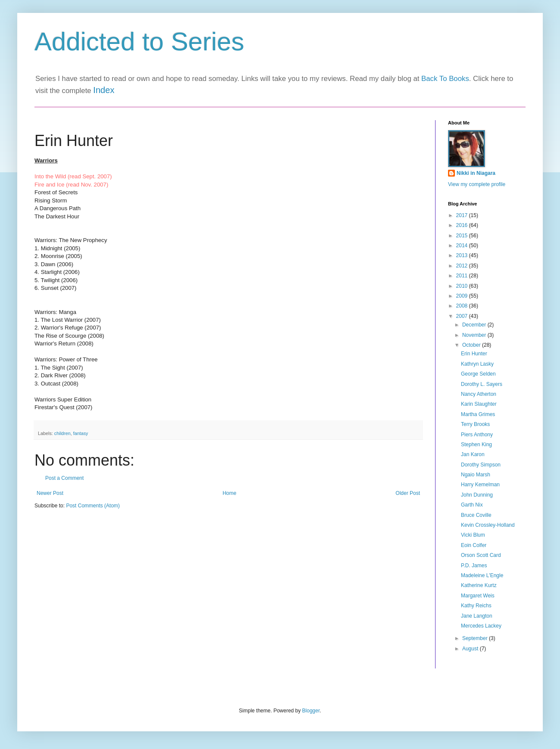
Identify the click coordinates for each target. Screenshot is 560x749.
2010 (463, 286)
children (62, 433)
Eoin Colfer (474, 545)
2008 (463, 306)
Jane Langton (477, 616)
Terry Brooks (475, 424)
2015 (463, 236)
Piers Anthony (477, 435)
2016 (463, 225)
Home (230, 493)
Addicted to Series (139, 42)
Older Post (408, 493)
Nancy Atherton (479, 394)
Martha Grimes (478, 414)
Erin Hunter (474, 354)
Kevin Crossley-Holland (488, 525)
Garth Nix (472, 505)
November (475, 335)
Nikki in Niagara (476, 173)
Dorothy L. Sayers (482, 384)
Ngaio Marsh (476, 475)
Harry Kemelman (480, 485)
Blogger (311, 711)
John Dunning (477, 495)
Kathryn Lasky (477, 364)
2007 (463, 316)
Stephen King (476, 444)
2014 (463, 246)
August (471, 649)
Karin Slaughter (479, 404)
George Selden (478, 374)
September (476, 638)
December (475, 325)
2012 (463, 266)
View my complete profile (477, 184)
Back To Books (445, 79)
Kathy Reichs (476, 606)
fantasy (81, 433)
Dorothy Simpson (481, 465)
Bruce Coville (476, 515)
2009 (463, 296)
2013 (463, 255)
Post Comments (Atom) (93, 506)
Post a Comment (64, 478)
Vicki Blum (473, 535)
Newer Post (50, 493)
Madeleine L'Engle (482, 575)
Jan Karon (473, 454)
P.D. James (474, 566)
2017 (463, 215)
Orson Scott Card (481, 555)
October (472, 345)
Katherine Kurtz (479, 585)
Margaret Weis (478, 596)
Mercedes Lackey (481, 626)
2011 (463, 276)
